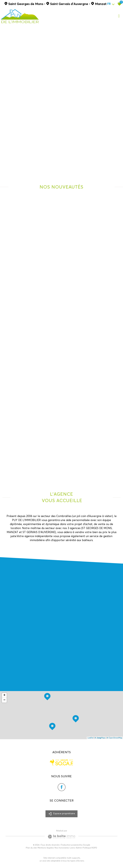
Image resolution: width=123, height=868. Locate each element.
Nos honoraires (62, 848)
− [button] (4, 700)
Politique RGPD (90, 848)
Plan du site (31, 848)
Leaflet (91, 738)
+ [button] (4, 695)
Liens (72, 848)
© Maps (100, 738)
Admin (79, 848)
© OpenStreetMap (115, 738)
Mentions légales (46, 848)
